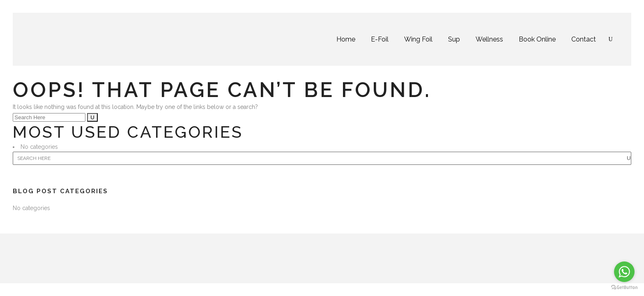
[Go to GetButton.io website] (624, 288)
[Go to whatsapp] (624, 272)
